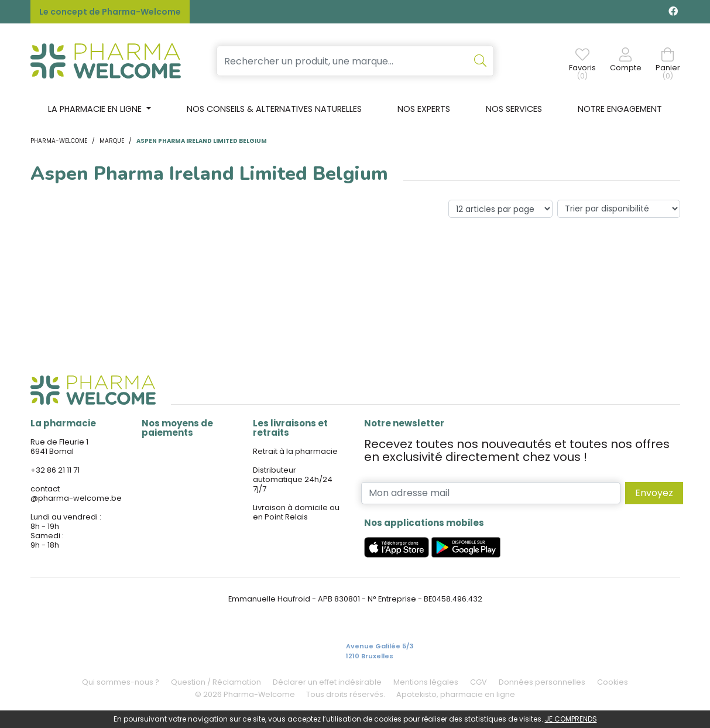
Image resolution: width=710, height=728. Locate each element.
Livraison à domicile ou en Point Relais (296, 512)
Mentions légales (426, 682)
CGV (479, 682)
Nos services (514, 109)
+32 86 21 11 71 (55, 470)
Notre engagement (620, 109)
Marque (112, 141)
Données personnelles (542, 682)
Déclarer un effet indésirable (327, 682)
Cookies (613, 682)
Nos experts (424, 109)
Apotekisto (456, 694)
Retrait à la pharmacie (295, 451)
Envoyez (654, 493)
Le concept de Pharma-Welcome (110, 12)
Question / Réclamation (216, 682)
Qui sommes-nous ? (121, 682)
